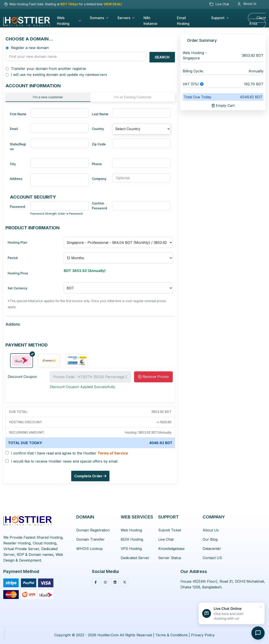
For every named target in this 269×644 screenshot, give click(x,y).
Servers (124, 18)
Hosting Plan (17, 242)
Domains (97, 18)
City (13, 164)
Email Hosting (183, 21)
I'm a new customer (48, 97)
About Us (247, 4)
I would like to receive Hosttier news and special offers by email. (65, 461)
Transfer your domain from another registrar (49, 69)
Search (162, 57)
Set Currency (18, 288)
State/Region (18, 147)
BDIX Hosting (132, 539)
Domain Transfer (90, 539)
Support (218, 18)
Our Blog (210, 539)
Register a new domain (30, 48)
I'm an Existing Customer (133, 97)
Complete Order (90, 476)
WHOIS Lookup (89, 549)
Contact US (212, 558)
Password (17, 207)
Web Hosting (63, 21)
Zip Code (99, 144)
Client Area (257, 21)
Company (99, 179)
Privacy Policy (203, 635)
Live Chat (219, 4)
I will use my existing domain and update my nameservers (59, 75)
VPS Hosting (131, 549)
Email (14, 129)
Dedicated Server (135, 558)
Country (98, 129)
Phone (97, 164)
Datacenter (212, 549)
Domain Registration (93, 530)
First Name (18, 114)
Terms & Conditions (172, 635)
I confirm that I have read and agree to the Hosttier (69, 453)
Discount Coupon (22, 377)
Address (16, 179)
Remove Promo (153, 377)
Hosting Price (18, 273)
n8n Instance (150, 21)
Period (13, 258)
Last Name (100, 114)
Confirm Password (99, 206)
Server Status (170, 558)
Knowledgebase (171, 549)
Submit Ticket (170, 530)
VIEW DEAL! (113, 4)
